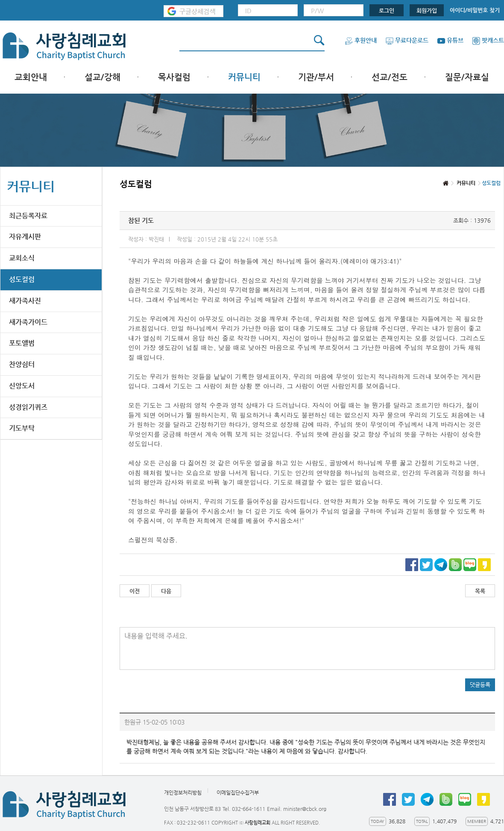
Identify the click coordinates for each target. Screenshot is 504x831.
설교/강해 (103, 77)
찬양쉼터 (22, 364)
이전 (135, 591)
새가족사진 (25, 301)
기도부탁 (22, 428)
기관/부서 (316, 77)
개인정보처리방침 (183, 793)
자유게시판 (25, 237)
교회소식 (22, 258)
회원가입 (427, 10)
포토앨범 (22, 343)
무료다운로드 (407, 40)
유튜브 (450, 40)
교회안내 (31, 77)
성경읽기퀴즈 (28, 407)
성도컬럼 (22, 279)
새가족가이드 (28, 322)
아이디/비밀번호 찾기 (475, 10)
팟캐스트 (488, 40)
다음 (166, 591)
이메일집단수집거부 (238, 793)
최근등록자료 (28, 216)
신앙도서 (22, 386)
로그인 (387, 10)
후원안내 (361, 40)
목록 (480, 591)
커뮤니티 (244, 77)
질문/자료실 (467, 77)
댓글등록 (480, 685)
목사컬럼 (174, 77)
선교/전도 (390, 77)
